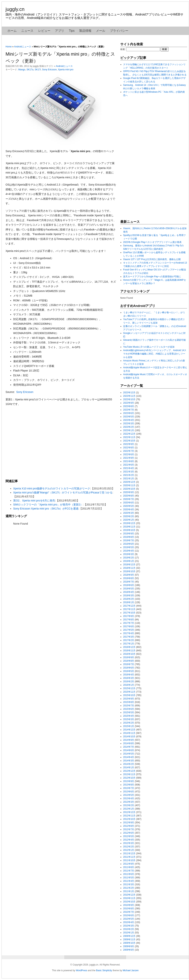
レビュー (44, 31)
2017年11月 (129, 609)
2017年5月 (129, 630)
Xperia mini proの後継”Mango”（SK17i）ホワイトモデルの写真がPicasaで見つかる (63, 492)
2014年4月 (129, 757)
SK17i (38, 70)
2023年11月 (129, 396)
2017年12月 (129, 606)
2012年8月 (129, 826)
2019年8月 (129, 537)
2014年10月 (129, 737)
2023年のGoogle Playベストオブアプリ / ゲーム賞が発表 (152, 242)
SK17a (30, 70)
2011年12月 (129, 853)
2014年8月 (129, 743)
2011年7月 (129, 871)
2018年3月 (129, 595)
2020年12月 (129, 482)
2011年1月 (129, 891)
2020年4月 (129, 509)
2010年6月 (129, 915)
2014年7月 (129, 747)
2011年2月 (129, 888)
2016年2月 (129, 681)
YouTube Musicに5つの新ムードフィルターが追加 (149, 347)
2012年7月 (129, 829)
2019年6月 (129, 544)
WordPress (81, 970)
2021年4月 (129, 468)
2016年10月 (129, 654)
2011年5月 (129, 878)
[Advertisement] (61, 442)
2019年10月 (129, 530)
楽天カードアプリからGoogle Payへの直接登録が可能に (152, 277)
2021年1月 (129, 479)
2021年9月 (129, 458)
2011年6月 (129, 874)
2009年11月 (129, 939)
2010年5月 (129, 919)
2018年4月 (129, 592)
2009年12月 (129, 936)
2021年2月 (129, 475)
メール (101, 31)
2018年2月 (129, 599)
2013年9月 (129, 781)
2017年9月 (129, 616)
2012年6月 (129, 833)
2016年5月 (129, 671)
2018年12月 (129, 565)
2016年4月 (129, 675)
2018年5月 (129, 589)
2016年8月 (129, 661)
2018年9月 (129, 575)
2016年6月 (129, 668)
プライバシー (119, 31)
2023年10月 (129, 399)
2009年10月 (129, 943)
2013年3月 (129, 802)
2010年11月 (129, 898)
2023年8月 (129, 406)
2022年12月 (129, 434)
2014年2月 (129, 764)
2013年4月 (129, 798)
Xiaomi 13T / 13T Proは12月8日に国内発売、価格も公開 (152, 259)
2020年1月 (129, 520)
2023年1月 (129, 430)
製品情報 (85, 31)
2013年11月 (129, 774)
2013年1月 (129, 809)
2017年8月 (129, 620)
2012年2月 (129, 847)
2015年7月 (129, 706)
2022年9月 (129, 444)
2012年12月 (129, 812)
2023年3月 (129, 423)
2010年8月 (129, 909)
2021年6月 (129, 465)
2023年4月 (129, 420)
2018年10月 (129, 571)
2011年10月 (129, 860)
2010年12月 (129, 895)
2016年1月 (129, 685)
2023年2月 (129, 427)
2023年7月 (129, 410)
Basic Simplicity (104, 970)
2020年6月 (129, 503)
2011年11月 (129, 857)
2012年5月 (129, 836)
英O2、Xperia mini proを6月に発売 (34, 501)
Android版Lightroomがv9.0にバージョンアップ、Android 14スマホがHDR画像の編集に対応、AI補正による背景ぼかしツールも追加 (155, 354)
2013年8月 (129, 785)
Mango (22, 70)
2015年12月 (129, 688)
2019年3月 (129, 554)
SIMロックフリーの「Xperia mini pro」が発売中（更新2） (48, 505)
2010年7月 (129, 912)
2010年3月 (129, 926)
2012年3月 (129, 843)
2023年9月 (129, 403)
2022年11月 (129, 437)
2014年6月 (129, 750)
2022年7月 (129, 451)
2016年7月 (129, 664)
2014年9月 (129, 740)
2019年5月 (129, 547)
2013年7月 (129, 788)
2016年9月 (129, 657)
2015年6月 (129, 709)
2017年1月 (129, 644)
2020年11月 (129, 485)
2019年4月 (129, 551)
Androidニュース (23, 47)
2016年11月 (129, 651)
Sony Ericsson (49, 70)
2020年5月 (129, 506)
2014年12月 (129, 730)
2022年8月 (129, 448)
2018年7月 (129, 582)
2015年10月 (129, 695)
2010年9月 (129, 905)
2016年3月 (129, 678)
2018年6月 (129, 585)
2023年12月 (129, 393)
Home (9, 47)
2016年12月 (129, 647)
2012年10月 (129, 819)
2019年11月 (129, 527)
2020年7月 (129, 499)
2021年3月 (129, 472)
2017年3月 (129, 637)
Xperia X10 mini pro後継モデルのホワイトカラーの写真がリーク (52, 488)
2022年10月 (129, 441)
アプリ (60, 31)
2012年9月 (129, 823)
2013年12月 (129, 771)
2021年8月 (129, 461)
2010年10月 (129, 902)
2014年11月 (129, 733)
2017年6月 (129, 626)
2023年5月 (129, 417)
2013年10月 (129, 778)
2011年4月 (129, 881)
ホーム (12, 31)
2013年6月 (129, 792)
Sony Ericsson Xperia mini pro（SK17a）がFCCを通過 (46, 509)
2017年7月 (129, 623)
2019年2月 (129, 558)
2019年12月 (129, 523)
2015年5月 (129, 712)
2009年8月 (129, 950)
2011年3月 (129, 884)
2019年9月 (129, 534)
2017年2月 (129, 640)
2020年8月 (129, 496)
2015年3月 (129, 719)
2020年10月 (129, 489)
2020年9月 (129, 492)
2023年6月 (129, 413)
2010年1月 (129, 933)
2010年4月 (129, 922)
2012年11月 (129, 816)
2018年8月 (129, 578)
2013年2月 (129, 805)
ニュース (27, 31)
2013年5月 (129, 795)
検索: (123, 49)
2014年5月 (129, 754)
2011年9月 (129, 864)
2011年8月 (129, 867)
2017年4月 (129, 633)
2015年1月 (129, 726)
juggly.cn (15, 9)
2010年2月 (129, 929)
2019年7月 (129, 540)
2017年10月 (129, 613)
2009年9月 (129, 946)
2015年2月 (129, 723)
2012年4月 (129, 840)
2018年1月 (129, 602)
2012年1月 (129, 850)
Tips (72, 31)
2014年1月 (129, 767)
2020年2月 (129, 516)
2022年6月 (129, 454)
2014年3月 (129, 761)
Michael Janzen (131, 970)
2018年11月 (129, 568)
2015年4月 (129, 716)
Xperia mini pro (66, 70)
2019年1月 (129, 561)
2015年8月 (129, 702)
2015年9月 (129, 699)
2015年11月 (129, 692)
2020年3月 (129, 513)
